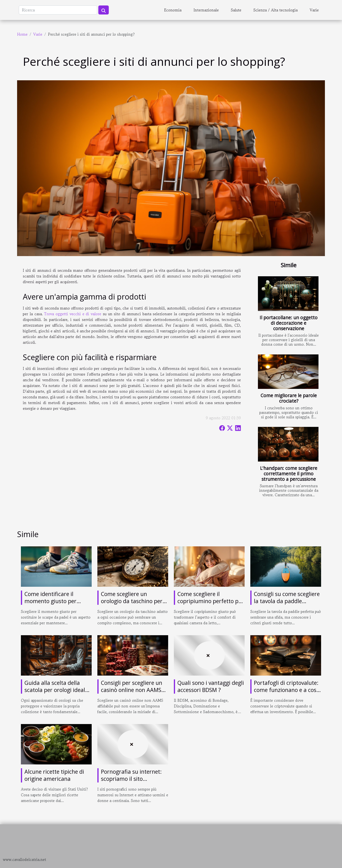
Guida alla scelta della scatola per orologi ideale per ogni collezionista (56, 690)
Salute (236, 10)
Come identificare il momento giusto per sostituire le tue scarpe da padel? (57, 605)
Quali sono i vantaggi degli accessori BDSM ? (211, 686)
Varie (314, 10)
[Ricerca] (58, 10)
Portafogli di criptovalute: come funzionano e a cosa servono (287, 690)
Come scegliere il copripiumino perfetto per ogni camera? (211, 601)
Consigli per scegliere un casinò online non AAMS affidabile (132, 690)
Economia (173, 10)
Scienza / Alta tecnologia (275, 10)
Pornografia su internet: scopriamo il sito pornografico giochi (131, 779)
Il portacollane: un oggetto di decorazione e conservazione (289, 323)
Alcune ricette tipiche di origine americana (54, 775)
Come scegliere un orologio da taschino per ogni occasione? (132, 601)
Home (22, 34)
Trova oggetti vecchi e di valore (73, 314)
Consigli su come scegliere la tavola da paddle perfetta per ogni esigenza (287, 601)
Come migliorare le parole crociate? (289, 398)
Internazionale (206, 10)
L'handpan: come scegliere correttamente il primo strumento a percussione (289, 474)
